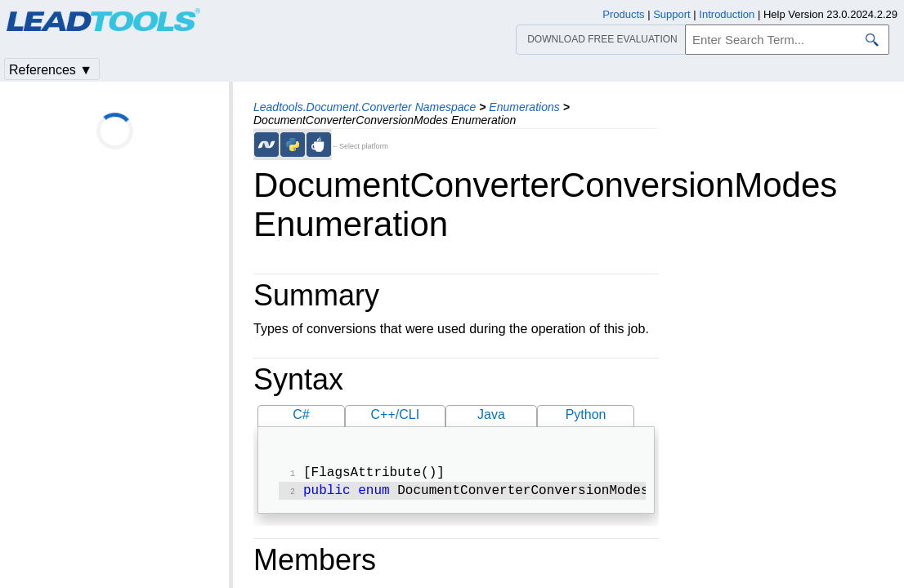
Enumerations (524, 107)
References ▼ (51, 70)
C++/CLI (396, 414)
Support (672, 14)
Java (491, 414)
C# (301, 414)
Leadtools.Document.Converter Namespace (365, 107)
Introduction (727, 14)
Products (623, 14)
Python (586, 414)
